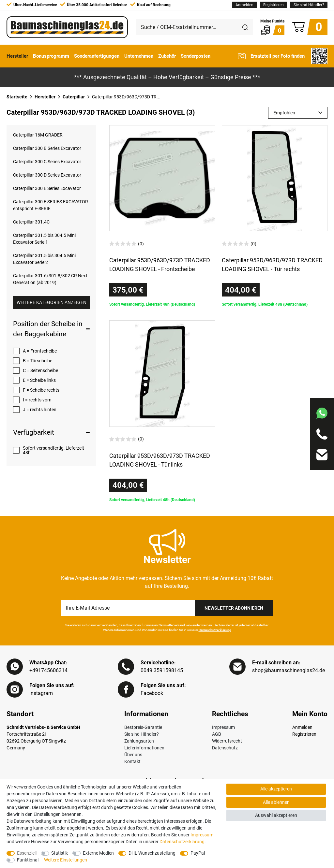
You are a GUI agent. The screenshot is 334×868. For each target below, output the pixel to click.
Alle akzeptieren (276, 789)
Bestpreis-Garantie (143, 727)
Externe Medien (98, 853)
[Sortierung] (298, 113)
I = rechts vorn (37, 400)
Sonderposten (196, 56)
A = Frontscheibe (40, 351)
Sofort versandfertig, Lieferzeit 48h (53, 450)
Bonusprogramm (51, 56)
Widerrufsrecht (227, 741)
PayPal (198, 853)
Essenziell (27, 853)
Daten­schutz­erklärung (182, 842)
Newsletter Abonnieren (234, 608)
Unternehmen (139, 56)
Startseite (17, 97)
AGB (217, 734)
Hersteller (17, 56)
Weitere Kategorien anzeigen (52, 302)
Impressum (223, 727)
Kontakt (132, 761)
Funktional (28, 860)
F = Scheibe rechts (41, 390)
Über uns (133, 755)
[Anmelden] (244, 5)
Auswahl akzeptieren (276, 815)
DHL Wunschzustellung (152, 853)
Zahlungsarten (139, 741)
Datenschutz (225, 748)
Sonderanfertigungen (97, 56)
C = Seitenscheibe (40, 370)
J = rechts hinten (40, 410)
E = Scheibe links (39, 380)
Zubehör (167, 56)
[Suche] (245, 27)
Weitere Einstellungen (66, 860)
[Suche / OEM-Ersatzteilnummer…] (187, 27)
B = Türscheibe (38, 361)
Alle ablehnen (276, 802)
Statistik (60, 853)
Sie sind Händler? (309, 5)
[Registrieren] (273, 5)
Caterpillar (74, 97)
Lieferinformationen (144, 748)
